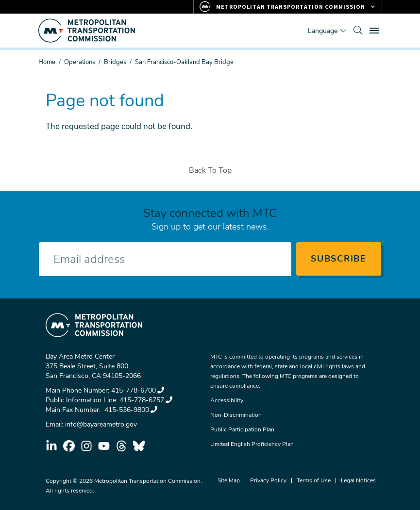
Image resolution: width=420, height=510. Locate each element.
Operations (80, 62)
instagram (86, 446)
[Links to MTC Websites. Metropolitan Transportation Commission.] (288, 7)
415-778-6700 (138, 390)
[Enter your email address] (165, 259)
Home (47, 62)
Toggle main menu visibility (376, 29)
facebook (69, 446)
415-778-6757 (146, 400)
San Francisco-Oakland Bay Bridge (184, 62)
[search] (358, 31)
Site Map (229, 480)
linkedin (51, 446)
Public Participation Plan (242, 429)
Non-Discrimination (236, 415)
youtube (104, 446)
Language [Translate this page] (323, 31)
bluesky (139, 446)
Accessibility (227, 400)
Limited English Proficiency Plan (252, 444)
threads (121, 446)
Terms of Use (314, 480)
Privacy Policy (268, 480)
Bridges (115, 62)
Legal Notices (358, 480)
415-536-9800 (130, 410)
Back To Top (210, 170)
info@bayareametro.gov (101, 424)
